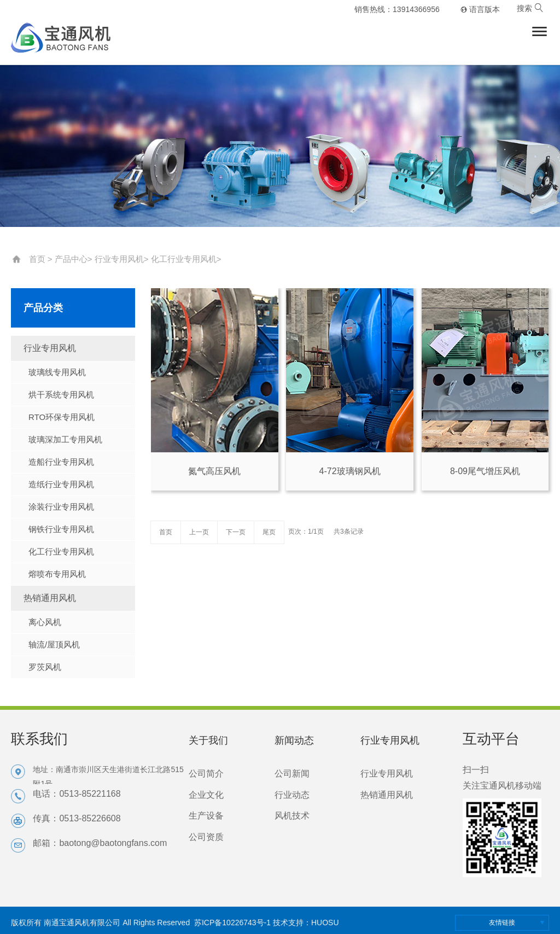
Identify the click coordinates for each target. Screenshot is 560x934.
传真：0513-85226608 (77, 818)
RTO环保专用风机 (62, 417)
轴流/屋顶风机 (54, 644)
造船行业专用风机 (61, 462)
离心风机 (45, 622)
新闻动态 (294, 740)
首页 (37, 259)
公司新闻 (292, 774)
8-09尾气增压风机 (485, 471)
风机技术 (292, 816)
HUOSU (325, 923)
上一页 (199, 532)
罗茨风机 (45, 667)
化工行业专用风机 (184, 259)
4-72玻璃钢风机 (350, 471)
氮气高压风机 (214, 471)
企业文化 (206, 795)
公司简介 (206, 774)
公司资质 (206, 837)
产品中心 (71, 259)
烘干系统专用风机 (61, 395)
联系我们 (39, 739)
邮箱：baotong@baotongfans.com (100, 843)
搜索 (530, 8)
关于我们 (208, 740)
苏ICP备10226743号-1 (232, 923)
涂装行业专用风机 (61, 507)
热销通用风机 (50, 598)
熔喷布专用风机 (57, 574)
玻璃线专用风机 (57, 372)
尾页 (269, 532)
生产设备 (206, 816)
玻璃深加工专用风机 (65, 439)
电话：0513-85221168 (77, 794)
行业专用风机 (119, 259)
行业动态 (292, 795)
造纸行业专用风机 (61, 484)
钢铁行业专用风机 (61, 529)
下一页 (236, 532)
